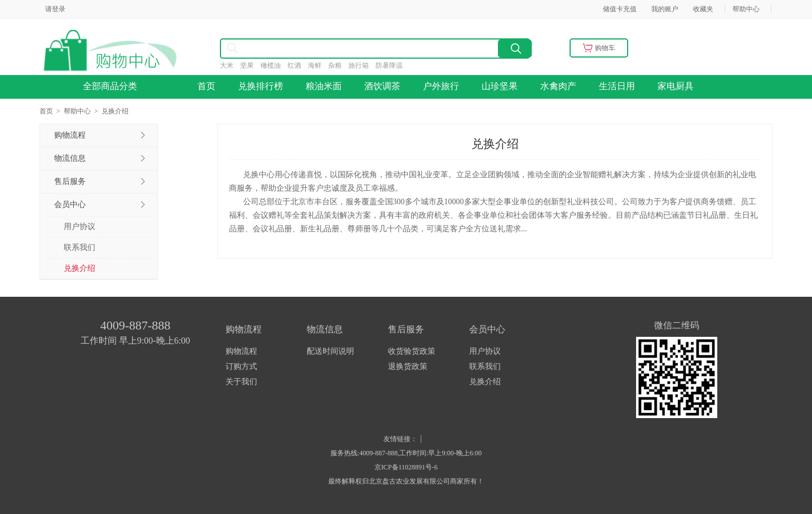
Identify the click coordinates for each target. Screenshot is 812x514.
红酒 (298, 65)
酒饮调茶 (382, 86)
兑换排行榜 (261, 86)
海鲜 (318, 65)
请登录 (55, 9)
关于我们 (241, 382)
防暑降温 (392, 65)
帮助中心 (746, 9)
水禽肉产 (558, 86)
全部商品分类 (113, 86)
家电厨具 (676, 86)
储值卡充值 (620, 9)
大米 (230, 65)
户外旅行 (441, 86)
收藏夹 (703, 9)
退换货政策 (408, 366)
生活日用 (617, 86)
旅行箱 (362, 65)
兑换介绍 (80, 268)
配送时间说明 (330, 351)
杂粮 (338, 65)
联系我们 (80, 247)
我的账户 (665, 9)
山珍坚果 (500, 86)
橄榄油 (274, 65)
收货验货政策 (412, 351)
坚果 (250, 65)
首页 (206, 86)
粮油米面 (324, 86)
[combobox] (327, 49)
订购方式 (241, 366)
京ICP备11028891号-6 (406, 467)
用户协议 (80, 227)
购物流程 (241, 351)
